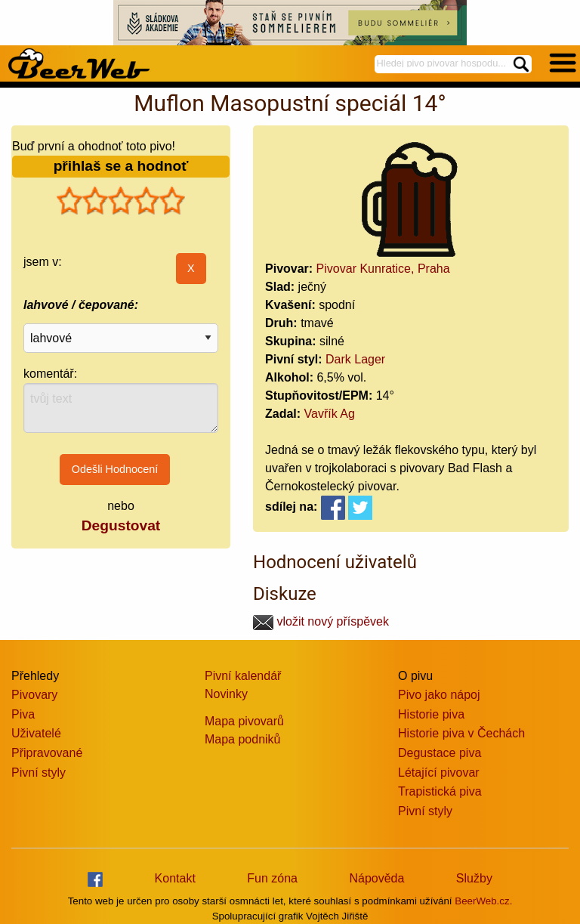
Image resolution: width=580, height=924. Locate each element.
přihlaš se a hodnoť (121, 166)
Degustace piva (440, 753)
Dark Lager (355, 359)
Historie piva (431, 714)
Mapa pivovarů (244, 721)
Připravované (47, 753)
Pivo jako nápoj (439, 695)
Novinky (226, 694)
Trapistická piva (440, 791)
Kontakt (175, 878)
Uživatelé (36, 733)
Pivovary (34, 695)
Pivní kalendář (243, 676)
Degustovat (121, 525)
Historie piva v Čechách (461, 733)
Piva (23, 714)
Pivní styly (39, 773)
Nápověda (376, 878)
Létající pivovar (439, 773)
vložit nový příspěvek (321, 621)
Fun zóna (272, 878)
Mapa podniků (243, 739)
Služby (474, 878)
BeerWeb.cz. (483, 901)
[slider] (121, 201)
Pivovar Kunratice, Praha (383, 269)
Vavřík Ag (330, 414)
